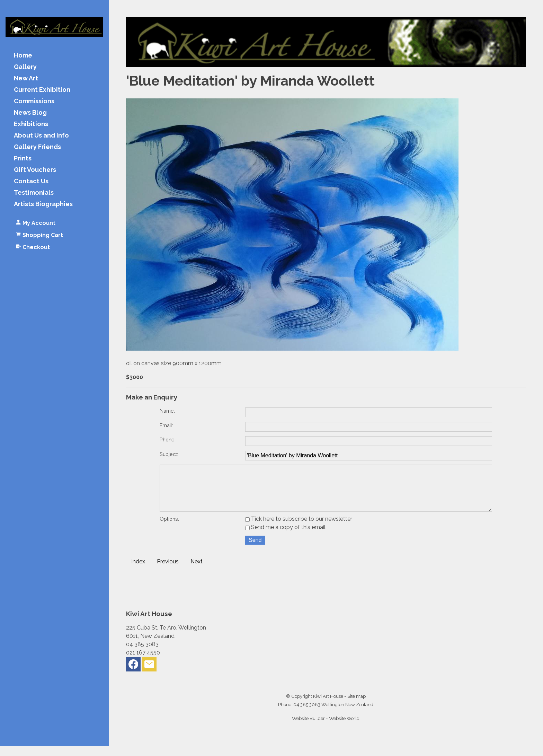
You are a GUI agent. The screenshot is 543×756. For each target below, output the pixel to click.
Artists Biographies (43, 204)
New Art (26, 78)
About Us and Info (41, 136)
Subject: (169, 454)
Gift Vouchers (35, 170)
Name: (167, 411)
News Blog (30, 113)
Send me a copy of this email (285, 537)
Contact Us (31, 181)
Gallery (25, 67)
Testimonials (34, 193)
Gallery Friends (37, 147)
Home (23, 56)
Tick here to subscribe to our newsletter (299, 529)
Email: (166, 425)
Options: (169, 529)
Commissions (34, 101)
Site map (357, 706)
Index (138, 571)
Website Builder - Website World (326, 728)
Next (197, 571)
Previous (168, 571)
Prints (23, 159)
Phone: (168, 439)
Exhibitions (31, 124)
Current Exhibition (42, 90)
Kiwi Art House (328, 706)
